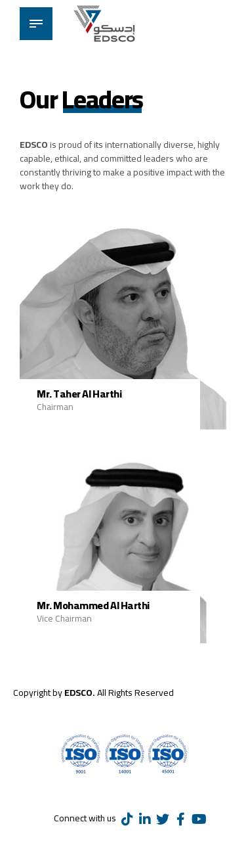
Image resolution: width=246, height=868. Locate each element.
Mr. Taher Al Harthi (79, 394)
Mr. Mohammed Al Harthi (93, 605)
